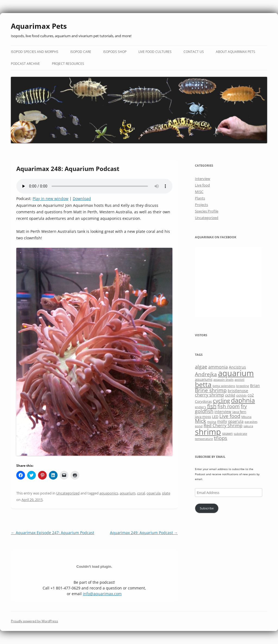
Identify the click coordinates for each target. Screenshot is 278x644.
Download (82, 199)
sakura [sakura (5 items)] (248, 426)
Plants (200, 198)
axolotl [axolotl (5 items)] (239, 380)
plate (166, 493)
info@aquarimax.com (102, 594)
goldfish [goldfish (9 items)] (204, 411)
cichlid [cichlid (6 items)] (230, 395)
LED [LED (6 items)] (215, 417)
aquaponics (109, 493)
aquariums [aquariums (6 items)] (204, 379)
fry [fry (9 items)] (244, 406)
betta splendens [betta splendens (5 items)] (224, 386)
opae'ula (154, 493)
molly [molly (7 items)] (222, 421)
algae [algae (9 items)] (201, 367)
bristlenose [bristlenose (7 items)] (238, 391)
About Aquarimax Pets (236, 52)
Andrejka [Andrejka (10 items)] (206, 374)
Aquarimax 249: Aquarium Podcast (144, 533)
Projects (201, 205)
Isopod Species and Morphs (35, 52)
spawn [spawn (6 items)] (227, 433)
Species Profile (207, 211)
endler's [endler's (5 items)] (200, 407)
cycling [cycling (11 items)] (221, 401)
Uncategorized (68, 493)
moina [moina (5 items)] (212, 422)
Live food (202, 185)
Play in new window (50, 199)
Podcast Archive (25, 64)
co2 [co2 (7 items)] (251, 395)
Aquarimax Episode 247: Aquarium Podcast (53, 533)
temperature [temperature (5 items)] (204, 439)
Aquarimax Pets (39, 26)
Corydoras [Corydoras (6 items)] (203, 401)
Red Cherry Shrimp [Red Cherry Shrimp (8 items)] (223, 426)
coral (141, 493)
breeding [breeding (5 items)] (243, 386)
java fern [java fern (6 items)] (239, 412)
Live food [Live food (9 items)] (230, 416)
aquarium (128, 493)
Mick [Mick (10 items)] (200, 421)
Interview (203, 179)
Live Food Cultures (155, 52)
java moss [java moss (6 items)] (203, 417)
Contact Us (194, 52)
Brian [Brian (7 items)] (255, 386)
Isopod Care (81, 52)
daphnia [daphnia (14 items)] (243, 400)
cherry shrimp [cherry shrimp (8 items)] (209, 395)
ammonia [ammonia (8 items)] (218, 367)
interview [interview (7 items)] (223, 412)
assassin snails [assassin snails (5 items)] (223, 380)
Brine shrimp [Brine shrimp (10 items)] (211, 390)
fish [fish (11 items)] (212, 406)
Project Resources (68, 64)
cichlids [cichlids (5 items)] (241, 395)
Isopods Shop (115, 52)
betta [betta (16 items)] (203, 384)
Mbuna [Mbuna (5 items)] (246, 417)
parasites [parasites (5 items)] (251, 422)
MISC (199, 192)
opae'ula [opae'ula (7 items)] (236, 421)
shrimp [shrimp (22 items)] (208, 432)
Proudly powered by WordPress (34, 621)
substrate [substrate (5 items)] (240, 434)
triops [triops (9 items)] (221, 438)
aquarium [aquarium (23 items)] (236, 373)
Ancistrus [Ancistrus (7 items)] (237, 367)
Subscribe (207, 508)
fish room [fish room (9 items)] (229, 406)
